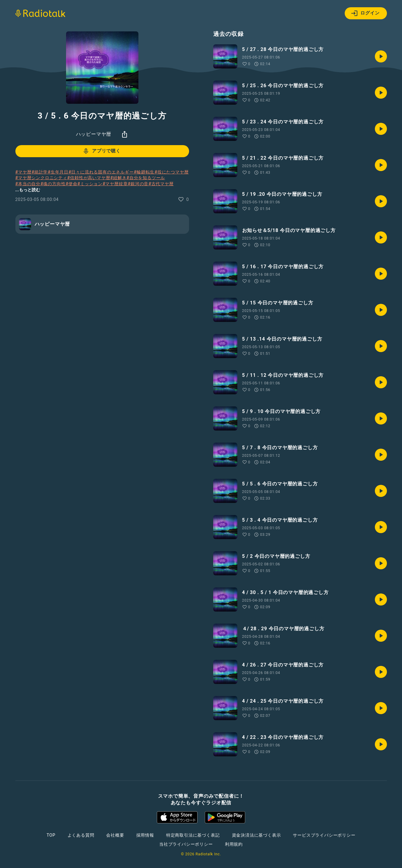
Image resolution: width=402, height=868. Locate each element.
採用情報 (145, 835)
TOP (51, 835)
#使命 (71, 184)
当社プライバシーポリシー (186, 844)
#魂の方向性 (53, 184)
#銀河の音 (138, 184)
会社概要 (115, 835)
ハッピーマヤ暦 (94, 134)
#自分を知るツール (146, 178)
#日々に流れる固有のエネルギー (101, 172)
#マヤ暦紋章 (115, 184)
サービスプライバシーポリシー (324, 835)
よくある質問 (81, 835)
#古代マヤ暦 (161, 184)
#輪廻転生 (144, 172)
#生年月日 (58, 172)
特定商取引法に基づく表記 (193, 835)
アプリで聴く (101, 151)
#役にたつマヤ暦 (171, 172)
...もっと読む (28, 190)
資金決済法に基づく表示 (256, 835)
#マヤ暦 (24, 172)
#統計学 (40, 172)
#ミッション (90, 184)
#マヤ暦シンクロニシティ (41, 178)
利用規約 (234, 844)
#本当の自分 (28, 184)
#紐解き (118, 178)
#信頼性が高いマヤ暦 (89, 178)
